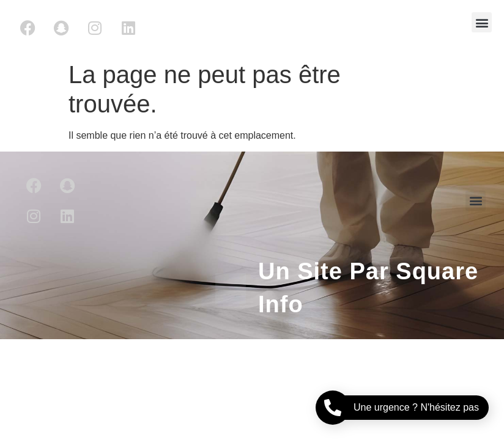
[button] (482, 22)
